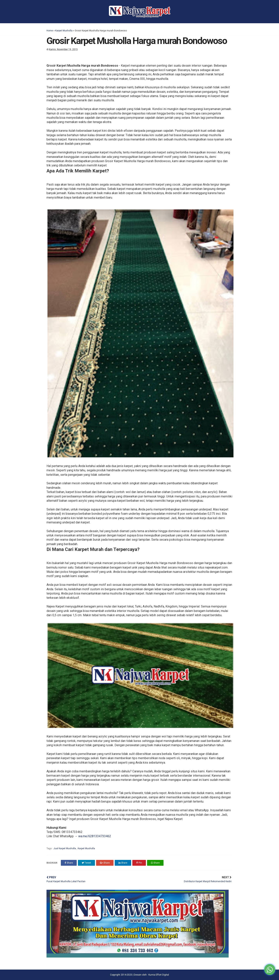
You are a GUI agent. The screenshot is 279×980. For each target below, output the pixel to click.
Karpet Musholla (64, 31)
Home (50, 31)
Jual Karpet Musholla (65, 848)
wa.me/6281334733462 (95, 836)
